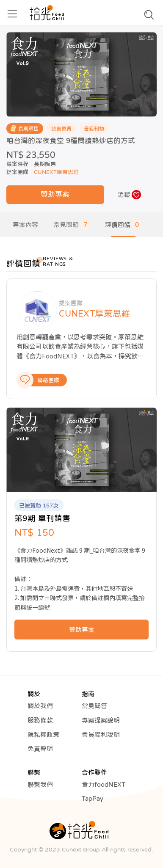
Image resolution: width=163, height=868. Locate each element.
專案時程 (17, 164)
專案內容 (25, 225)
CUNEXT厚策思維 (56, 172)
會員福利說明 (101, 734)
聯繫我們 (40, 784)
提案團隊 (17, 172)
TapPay (93, 798)
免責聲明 (40, 748)
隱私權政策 (43, 734)
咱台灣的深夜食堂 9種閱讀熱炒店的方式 (71, 141)
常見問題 (72, 225)
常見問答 (94, 706)
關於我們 (40, 706)
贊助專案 (55, 194)
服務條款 (40, 720)
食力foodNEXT (104, 784)
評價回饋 (123, 225)
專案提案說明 (101, 720)
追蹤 (124, 194)
